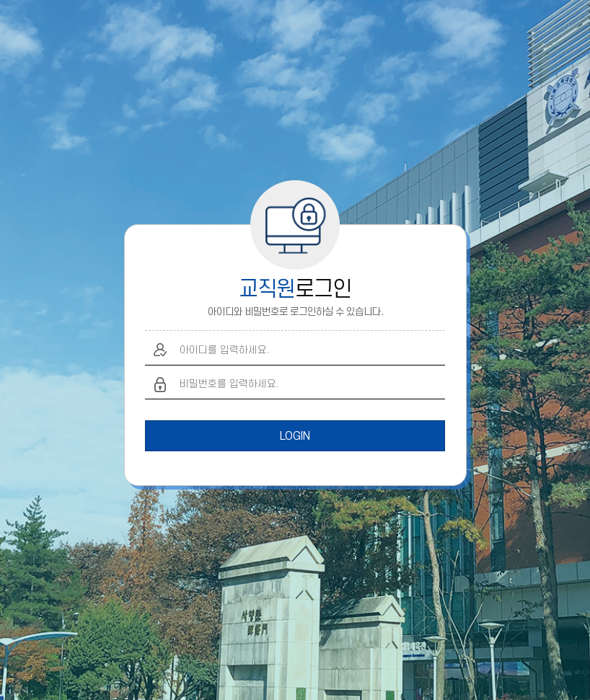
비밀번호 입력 (160, 385)
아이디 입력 (160, 350)
